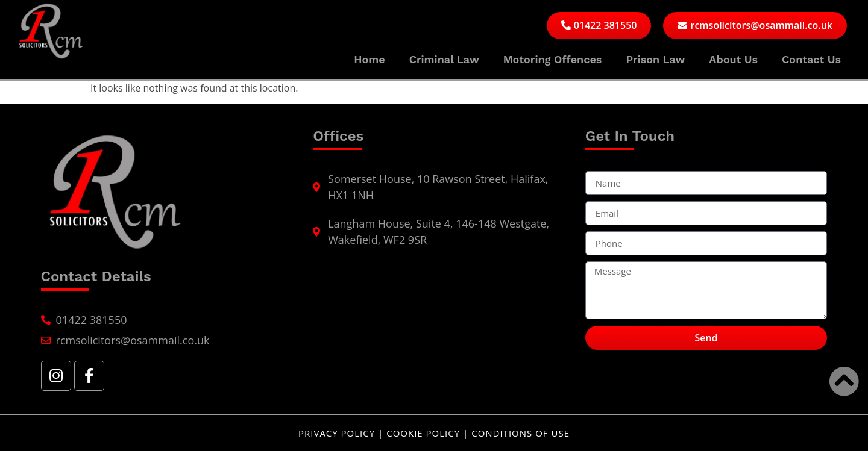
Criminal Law (444, 59)
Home (369, 59)
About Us (733, 59)
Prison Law (655, 59)
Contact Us (811, 59)
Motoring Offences (553, 59)
